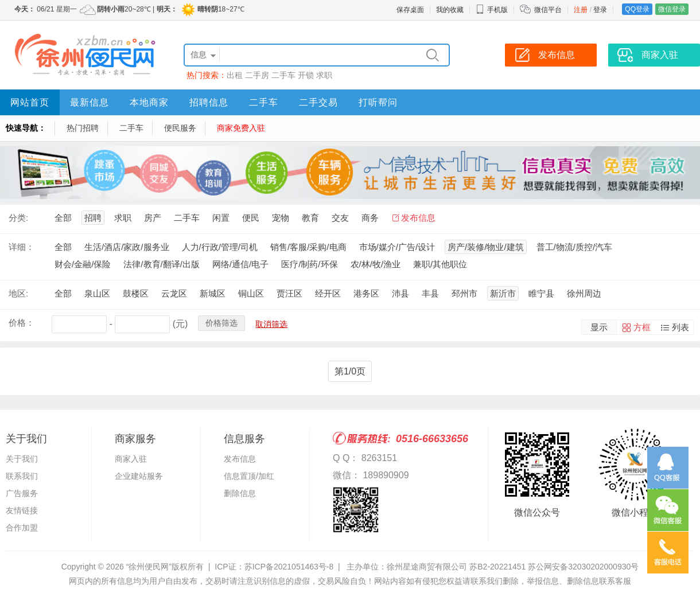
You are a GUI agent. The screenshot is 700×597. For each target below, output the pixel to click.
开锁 (306, 75)
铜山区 (251, 293)
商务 (370, 218)
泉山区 (97, 293)
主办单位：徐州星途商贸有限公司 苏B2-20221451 (436, 567)
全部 (63, 218)
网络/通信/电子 (240, 264)
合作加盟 (22, 528)
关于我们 (22, 459)
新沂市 (503, 293)
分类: (18, 218)
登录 (600, 10)
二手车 (283, 75)
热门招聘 (83, 128)
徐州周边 (584, 293)
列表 (680, 327)
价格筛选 (221, 323)
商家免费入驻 (241, 128)
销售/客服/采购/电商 (308, 247)
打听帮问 (378, 102)
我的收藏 (450, 10)
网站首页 (30, 102)
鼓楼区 (136, 293)
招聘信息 (209, 102)
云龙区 (174, 293)
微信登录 (672, 9)
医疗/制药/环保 (309, 264)
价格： (22, 323)
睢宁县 (541, 293)
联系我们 (22, 476)
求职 (324, 75)
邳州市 (464, 293)
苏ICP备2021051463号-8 (289, 567)
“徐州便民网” (149, 567)
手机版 (492, 10)
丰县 (430, 293)
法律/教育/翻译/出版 (162, 264)
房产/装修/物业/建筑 (486, 247)
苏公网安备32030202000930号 (583, 567)
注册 (581, 10)
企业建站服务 (139, 476)
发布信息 (418, 218)
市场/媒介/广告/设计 (397, 247)
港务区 (366, 293)
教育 (310, 218)
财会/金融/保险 (83, 264)
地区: (18, 293)
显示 (599, 327)
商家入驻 (131, 459)
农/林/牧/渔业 (376, 264)
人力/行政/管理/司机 (220, 247)
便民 (251, 218)
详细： (22, 247)
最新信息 (90, 102)
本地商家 (149, 102)
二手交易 (318, 102)
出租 (235, 75)
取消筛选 (271, 324)
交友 (340, 218)
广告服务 (22, 493)
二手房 (257, 75)
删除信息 (240, 493)
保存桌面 (410, 10)
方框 (642, 327)
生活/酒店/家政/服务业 (127, 247)
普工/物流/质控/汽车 (575, 247)
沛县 (400, 293)
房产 (153, 218)
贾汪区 (289, 293)
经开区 (328, 293)
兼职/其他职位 (440, 264)
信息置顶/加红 (249, 476)
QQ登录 (637, 9)
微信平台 (548, 10)
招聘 (93, 218)
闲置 (221, 218)
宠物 (281, 218)
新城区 (213, 293)
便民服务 (180, 128)
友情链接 (22, 510)
